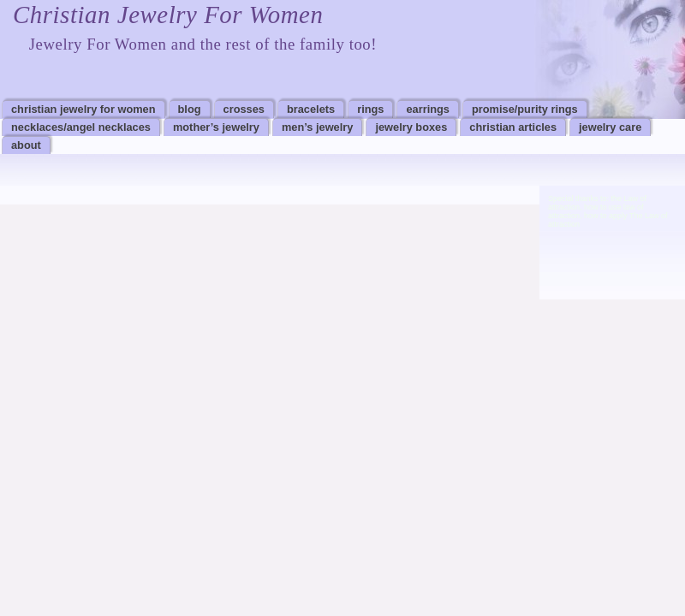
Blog (190, 109)
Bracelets (311, 109)
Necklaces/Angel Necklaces (81, 127)
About (26, 145)
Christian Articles (513, 127)
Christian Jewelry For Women (168, 15)
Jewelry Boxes (411, 127)
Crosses (244, 109)
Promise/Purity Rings (525, 109)
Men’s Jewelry (317, 127)
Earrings (428, 109)
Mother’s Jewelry (216, 127)
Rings (370, 109)
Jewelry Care (610, 127)
